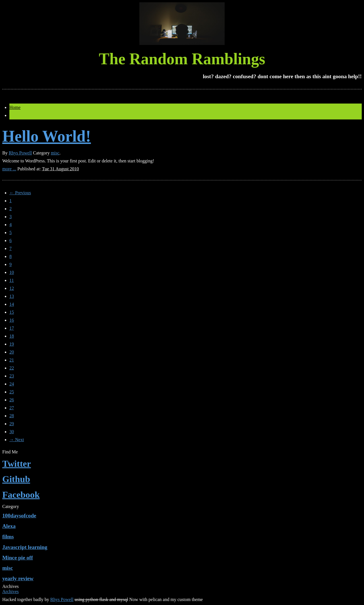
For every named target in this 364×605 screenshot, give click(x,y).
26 (12, 400)
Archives (11, 591)
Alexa (9, 526)
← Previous (20, 193)
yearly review (18, 578)
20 (12, 352)
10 (12, 272)
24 (12, 384)
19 (12, 344)
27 (12, 408)
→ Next (17, 440)
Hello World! (47, 136)
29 (12, 424)
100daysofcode (19, 516)
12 (12, 288)
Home (15, 107)
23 (12, 376)
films (8, 537)
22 (12, 368)
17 (12, 328)
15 (12, 312)
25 (12, 392)
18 (12, 336)
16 (12, 320)
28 (12, 416)
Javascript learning (25, 547)
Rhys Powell (20, 153)
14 (12, 304)
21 (12, 360)
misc (55, 153)
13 (12, 296)
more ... (9, 169)
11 (12, 280)
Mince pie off (18, 558)
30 (12, 432)
